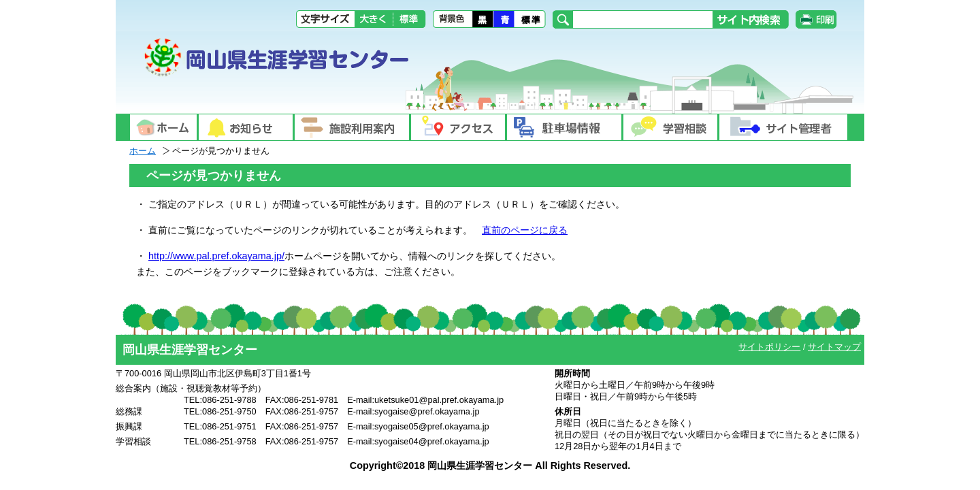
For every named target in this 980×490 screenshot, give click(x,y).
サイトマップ (834, 347)
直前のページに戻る (525, 230)
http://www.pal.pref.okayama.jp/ (216, 256)
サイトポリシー (769, 347)
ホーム (143, 151)
